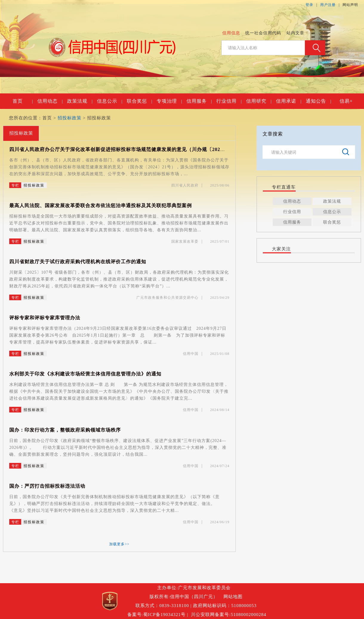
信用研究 (259, 101)
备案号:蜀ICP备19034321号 (157, 615)
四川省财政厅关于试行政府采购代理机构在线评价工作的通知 (78, 262)
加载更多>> (119, 544)
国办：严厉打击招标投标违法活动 (47, 486)
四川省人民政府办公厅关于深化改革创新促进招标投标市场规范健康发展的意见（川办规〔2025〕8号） (125, 149)
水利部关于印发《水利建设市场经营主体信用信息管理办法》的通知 (85, 374)
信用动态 (50, 101)
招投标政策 (70, 118)
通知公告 (318, 101)
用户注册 (328, 5)
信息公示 (109, 101)
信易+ (346, 101)
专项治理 (169, 101)
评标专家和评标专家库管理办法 (45, 318)
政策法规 (80, 101)
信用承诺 (289, 101)
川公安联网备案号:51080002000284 (229, 615)
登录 (309, 5)
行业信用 (229, 101)
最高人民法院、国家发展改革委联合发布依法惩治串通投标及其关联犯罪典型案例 (101, 205)
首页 (23, 101)
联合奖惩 (139, 101)
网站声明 (350, 5)
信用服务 (199, 101)
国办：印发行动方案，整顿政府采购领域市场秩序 (65, 430)
